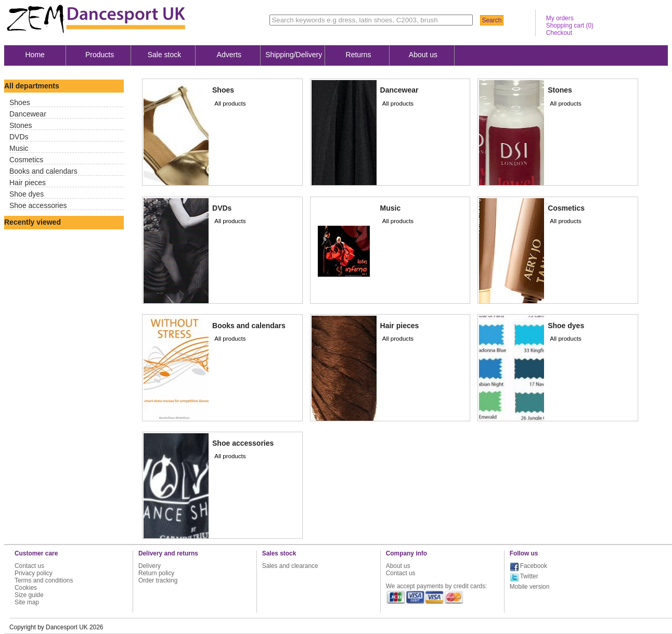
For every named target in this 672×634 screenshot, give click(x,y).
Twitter (529, 576)
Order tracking (158, 580)
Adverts (229, 55)
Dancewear (28, 114)
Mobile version (530, 587)
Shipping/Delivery (294, 55)
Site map (27, 602)
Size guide (29, 595)
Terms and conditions (44, 580)
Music (19, 148)
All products (230, 103)
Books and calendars (43, 171)
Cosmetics (26, 160)
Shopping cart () (570, 25)
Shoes (20, 102)
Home (35, 55)
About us (423, 55)
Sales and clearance (290, 566)
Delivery (150, 566)
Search (492, 20)
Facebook (534, 566)
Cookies (26, 588)
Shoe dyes (27, 194)
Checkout (559, 33)
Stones (21, 125)
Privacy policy (34, 573)
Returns (359, 55)
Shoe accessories (38, 205)
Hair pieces (28, 183)
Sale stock (165, 55)
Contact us (29, 566)
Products (100, 55)
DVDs (19, 137)
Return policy (156, 573)
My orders (560, 18)
